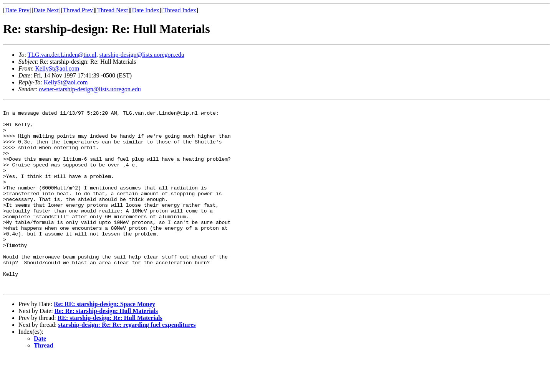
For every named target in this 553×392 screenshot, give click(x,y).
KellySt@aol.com (57, 68)
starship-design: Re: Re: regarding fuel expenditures (127, 362)
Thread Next (113, 10)
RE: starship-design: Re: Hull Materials (110, 355)
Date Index (146, 10)
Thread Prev (78, 10)
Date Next (46, 10)
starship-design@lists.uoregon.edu (142, 55)
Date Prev (17, 10)
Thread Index (180, 10)
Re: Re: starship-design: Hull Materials (106, 348)
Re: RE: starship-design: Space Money (104, 341)
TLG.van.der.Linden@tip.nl (62, 55)
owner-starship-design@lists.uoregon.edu (90, 89)
